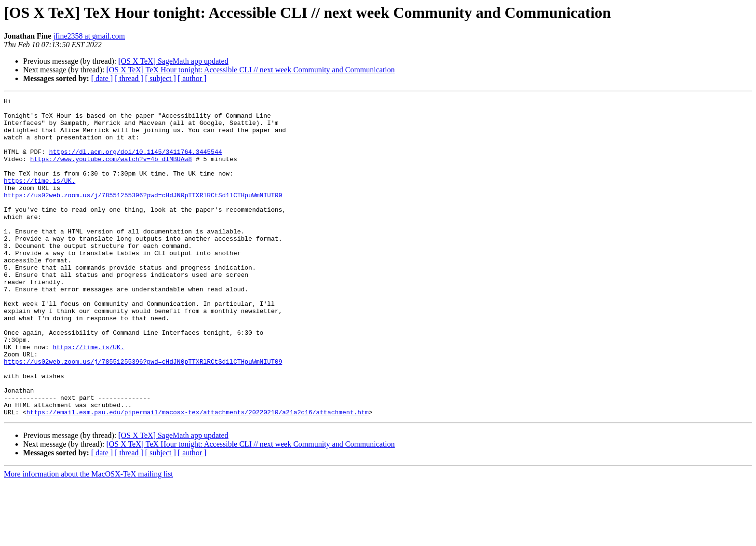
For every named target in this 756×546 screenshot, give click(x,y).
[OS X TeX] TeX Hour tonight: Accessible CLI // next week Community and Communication (250, 70)
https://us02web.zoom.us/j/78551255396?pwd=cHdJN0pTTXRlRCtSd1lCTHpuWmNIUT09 (143, 215)
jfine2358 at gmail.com (89, 36)
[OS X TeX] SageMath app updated (173, 61)
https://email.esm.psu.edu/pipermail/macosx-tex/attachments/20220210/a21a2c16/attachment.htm (198, 476)
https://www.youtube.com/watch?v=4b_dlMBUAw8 (111, 172)
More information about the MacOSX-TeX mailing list (88, 538)
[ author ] (192, 78)
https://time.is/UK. (40, 198)
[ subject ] (161, 78)
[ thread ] (129, 78)
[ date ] (102, 78)
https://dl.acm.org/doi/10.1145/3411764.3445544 (136, 163)
